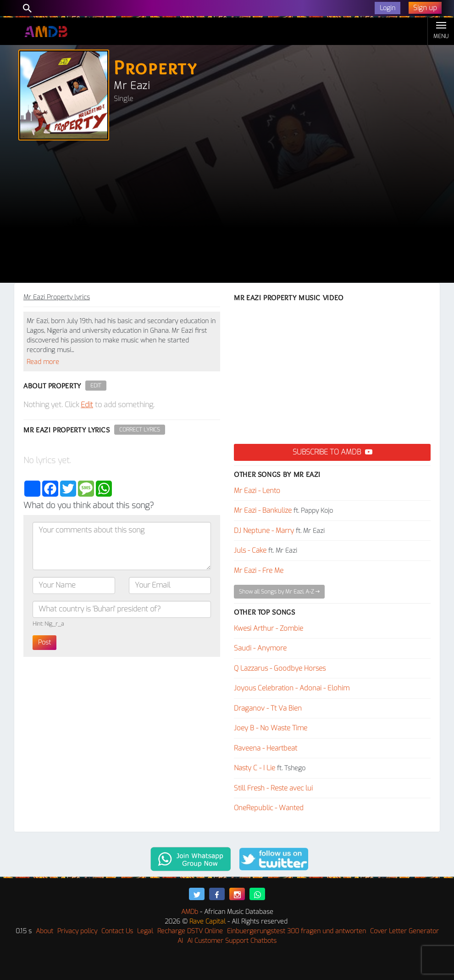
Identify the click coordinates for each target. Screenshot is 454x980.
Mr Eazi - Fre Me (259, 571)
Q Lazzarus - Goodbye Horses (280, 668)
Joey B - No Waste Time (271, 728)
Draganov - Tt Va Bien (268, 708)
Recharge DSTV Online (190, 931)
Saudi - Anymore (260, 648)
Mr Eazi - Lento (257, 491)
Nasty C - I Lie (255, 768)
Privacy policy (77, 931)
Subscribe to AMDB (332, 452)
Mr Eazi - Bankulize (263, 510)
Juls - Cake (250, 550)
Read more (43, 362)
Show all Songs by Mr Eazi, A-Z (279, 592)
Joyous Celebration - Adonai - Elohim (292, 688)
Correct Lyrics (140, 430)
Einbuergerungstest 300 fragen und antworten (296, 931)
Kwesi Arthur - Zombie (269, 628)
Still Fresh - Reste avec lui (273, 788)
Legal (145, 931)
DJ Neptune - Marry (264, 531)
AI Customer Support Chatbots (232, 941)
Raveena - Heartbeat (266, 748)
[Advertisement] (227, 214)
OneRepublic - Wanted (269, 808)
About (44, 931)
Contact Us (117, 931)
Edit (96, 386)
